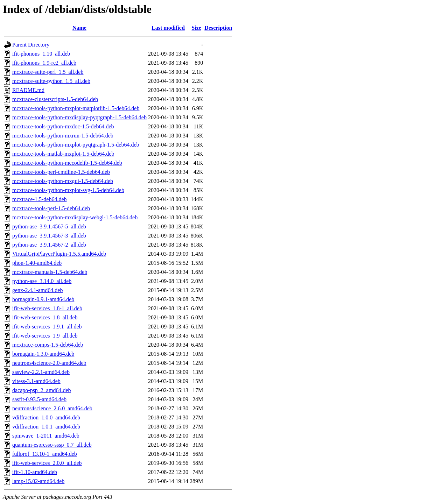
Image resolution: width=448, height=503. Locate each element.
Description (218, 28)
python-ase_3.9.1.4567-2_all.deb (49, 245)
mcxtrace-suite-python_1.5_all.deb (51, 81)
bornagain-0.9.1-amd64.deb (43, 299)
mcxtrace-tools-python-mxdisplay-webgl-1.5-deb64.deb (75, 217)
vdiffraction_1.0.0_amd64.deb (46, 417)
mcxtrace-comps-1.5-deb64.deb (48, 345)
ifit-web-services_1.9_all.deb (45, 336)
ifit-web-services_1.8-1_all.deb (47, 308)
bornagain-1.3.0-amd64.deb (43, 354)
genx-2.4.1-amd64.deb (37, 290)
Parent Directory (31, 45)
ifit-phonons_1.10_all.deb (41, 54)
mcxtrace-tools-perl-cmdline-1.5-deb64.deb (61, 172)
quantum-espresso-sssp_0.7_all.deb (52, 445)
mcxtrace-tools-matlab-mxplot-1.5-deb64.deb (63, 154)
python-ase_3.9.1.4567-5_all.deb (49, 226)
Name (79, 28)
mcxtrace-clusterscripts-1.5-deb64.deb (55, 99)
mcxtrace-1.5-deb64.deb (39, 199)
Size (196, 28)
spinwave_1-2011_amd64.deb (46, 436)
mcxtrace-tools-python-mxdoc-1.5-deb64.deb (63, 126)
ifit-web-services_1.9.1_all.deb (47, 327)
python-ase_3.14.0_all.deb (42, 281)
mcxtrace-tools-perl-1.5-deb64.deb (51, 208)
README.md (28, 90)
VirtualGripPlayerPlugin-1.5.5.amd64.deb (59, 254)
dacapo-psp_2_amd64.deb (42, 390)
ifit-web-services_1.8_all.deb (45, 317)
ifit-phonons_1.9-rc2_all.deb (44, 63)
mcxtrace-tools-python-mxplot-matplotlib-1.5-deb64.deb (76, 108)
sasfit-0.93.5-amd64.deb (39, 399)
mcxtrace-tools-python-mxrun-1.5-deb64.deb (63, 136)
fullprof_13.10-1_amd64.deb (45, 454)
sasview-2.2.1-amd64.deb (41, 372)
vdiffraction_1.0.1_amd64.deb (46, 427)
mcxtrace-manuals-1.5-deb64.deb (50, 272)
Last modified (168, 28)
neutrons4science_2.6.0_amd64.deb (52, 408)
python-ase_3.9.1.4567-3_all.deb (49, 236)
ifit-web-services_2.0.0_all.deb (47, 463)
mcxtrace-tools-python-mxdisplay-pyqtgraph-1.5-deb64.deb (79, 117)
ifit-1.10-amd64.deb (35, 472)
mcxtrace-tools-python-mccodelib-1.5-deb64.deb (67, 163)
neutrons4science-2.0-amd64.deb (49, 363)
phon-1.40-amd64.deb (37, 263)
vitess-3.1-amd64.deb (36, 381)
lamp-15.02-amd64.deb (38, 481)
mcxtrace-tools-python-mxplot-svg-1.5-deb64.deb (68, 190)
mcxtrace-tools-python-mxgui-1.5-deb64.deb (63, 181)
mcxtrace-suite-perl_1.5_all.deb (48, 72)
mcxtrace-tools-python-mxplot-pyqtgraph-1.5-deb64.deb (76, 145)
